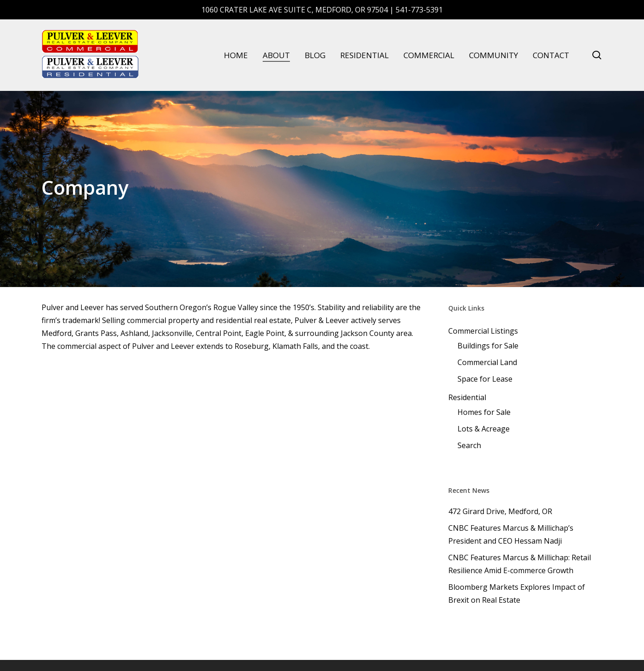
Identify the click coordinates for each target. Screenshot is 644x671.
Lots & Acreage (484, 429)
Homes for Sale (484, 412)
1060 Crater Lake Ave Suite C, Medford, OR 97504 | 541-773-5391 (322, 10)
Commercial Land (487, 362)
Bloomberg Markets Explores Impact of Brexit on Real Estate (517, 593)
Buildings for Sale (488, 346)
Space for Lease (485, 379)
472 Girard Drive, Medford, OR (500, 511)
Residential (467, 397)
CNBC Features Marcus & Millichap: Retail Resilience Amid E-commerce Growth (520, 564)
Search (469, 445)
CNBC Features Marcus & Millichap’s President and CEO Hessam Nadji (511, 534)
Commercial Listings (483, 331)
